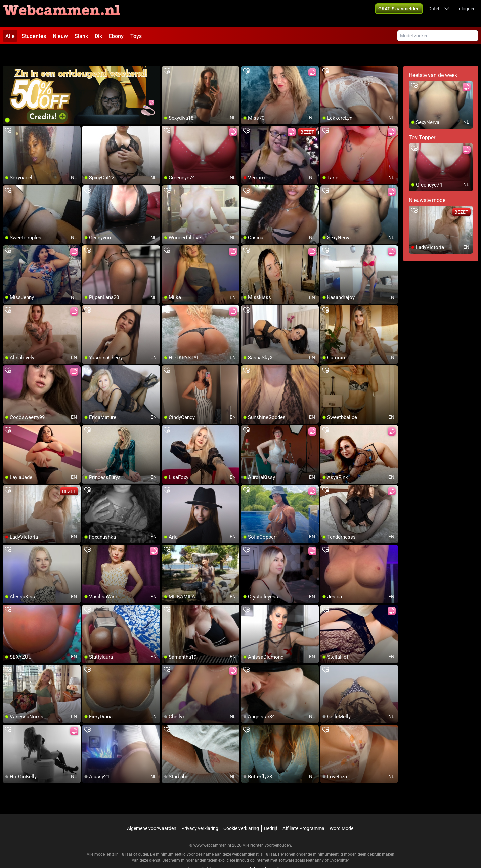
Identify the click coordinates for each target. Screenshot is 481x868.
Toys (136, 36)
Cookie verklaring (241, 811)
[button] (439, 13)
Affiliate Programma (303, 811)
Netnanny (315, 843)
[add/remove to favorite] (167, 54)
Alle (10, 36)
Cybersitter (339, 843)
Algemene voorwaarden (152, 811)
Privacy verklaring (200, 811)
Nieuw (60, 36)
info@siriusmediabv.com (272, 852)
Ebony (116, 36)
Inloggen (467, 13)
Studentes (34, 36)
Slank (81, 36)
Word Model (342, 811)
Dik (98, 36)
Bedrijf (271, 811)
